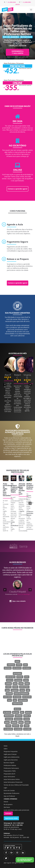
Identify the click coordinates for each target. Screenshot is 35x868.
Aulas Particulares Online (12, 779)
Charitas (19, 665)
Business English (9, 763)
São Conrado (17, 697)
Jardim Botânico (24, 687)
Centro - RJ (10, 680)
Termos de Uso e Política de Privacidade (16, 785)
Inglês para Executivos (11, 760)
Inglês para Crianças (10, 754)
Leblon (22, 690)
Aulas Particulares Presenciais (13, 782)
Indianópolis (18, 719)
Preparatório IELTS (9, 774)
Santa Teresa (8, 697)
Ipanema (15, 687)
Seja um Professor (9, 796)
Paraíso (8, 726)
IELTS (13, 490)
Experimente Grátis (11, 818)
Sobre (6, 749)
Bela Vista (16, 712)
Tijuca (9, 700)
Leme (28, 690)
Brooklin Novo (9, 716)
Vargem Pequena (17, 704)
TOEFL (13, 492)
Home (6, 746)
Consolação (9, 719)
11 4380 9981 (27, 2)
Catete (27, 677)
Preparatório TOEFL (10, 771)
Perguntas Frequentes (11, 751)
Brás (22, 712)
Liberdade (14, 722)
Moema (21, 722)
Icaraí (25, 665)
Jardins (7, 722)
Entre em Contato (9, 791)
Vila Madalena (8, 729)
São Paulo (17, 709)
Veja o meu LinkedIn (19, 601)
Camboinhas (11, 665)
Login (5, 788)
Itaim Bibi (27, 719)
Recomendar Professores (12, 793)
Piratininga (8, 668)
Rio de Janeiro (17, 673)
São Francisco (17, 668)
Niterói (17, 661)
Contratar (8, 813)
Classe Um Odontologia (24, 594)
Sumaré (27, 726)
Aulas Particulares (9, 777)
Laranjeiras (15, 690)
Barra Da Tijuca (11, 677)
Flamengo (8, 684)
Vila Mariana (18, 729)
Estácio (26, 680)
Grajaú (27, 684)
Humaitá (8, 687)
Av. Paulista (7, 712)
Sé (21, 726)
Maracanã (9, 694)
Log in (18, 4)
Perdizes (27, 722)
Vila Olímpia (27, 729)
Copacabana (18, 680)
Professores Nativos (10, 765)
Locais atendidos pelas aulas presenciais (16, 810)
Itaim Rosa (16, 726)
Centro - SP (27, 716)
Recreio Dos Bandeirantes (21, 694)
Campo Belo (19, 716)
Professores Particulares (11, 768)
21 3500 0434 (12, 2)
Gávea (15, 684)
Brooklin (28, 712)
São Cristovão (27, 697)
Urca (15, 700)
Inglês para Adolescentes (12, 757)
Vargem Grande (23, 700)
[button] (31, 10)
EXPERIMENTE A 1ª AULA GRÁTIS (17, 52)
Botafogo (20, 677)
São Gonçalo (27, 668)
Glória (21, 684)
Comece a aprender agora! (18, 189)
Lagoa (7, 690)
